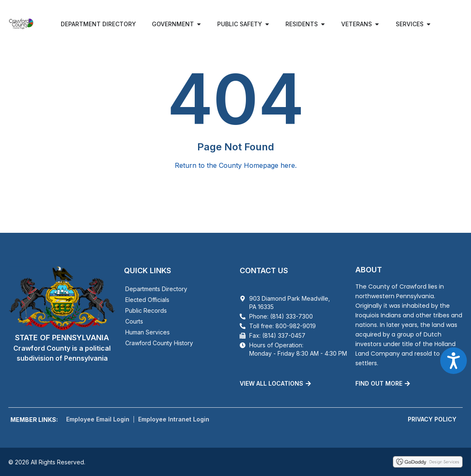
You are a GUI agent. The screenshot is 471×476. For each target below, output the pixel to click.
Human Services (147, 332)
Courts (134, 321)
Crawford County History (159, 343)
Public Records (146, 310)
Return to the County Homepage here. (236, 165)
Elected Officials (147, 300)
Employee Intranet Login (174, 419)
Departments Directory (156, 289)
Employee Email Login (98, 419)
